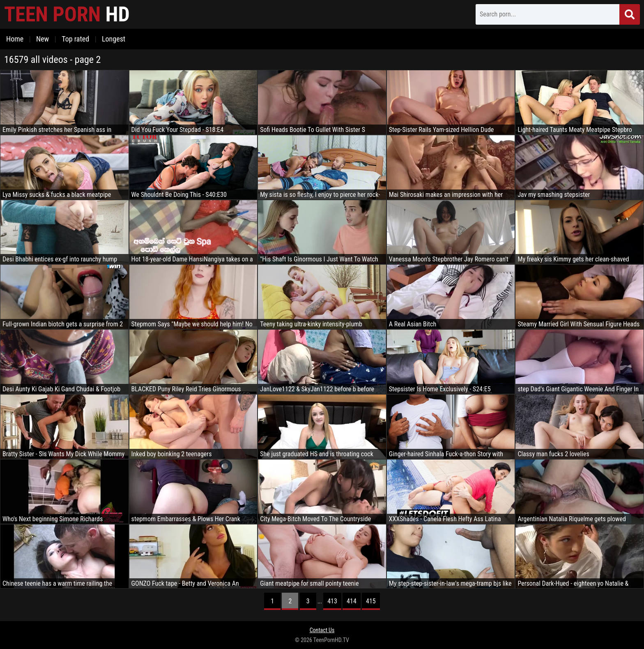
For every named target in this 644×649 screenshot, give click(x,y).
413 (332, 601)
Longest (114, 39)
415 (371, 601)
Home (15, 39)
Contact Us (322, 630)
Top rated (75, 39)
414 (352, 601)
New (43, 39)
